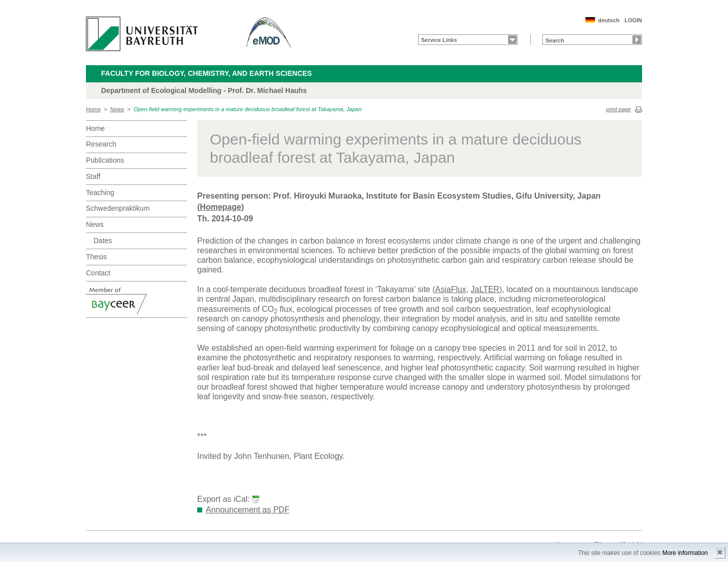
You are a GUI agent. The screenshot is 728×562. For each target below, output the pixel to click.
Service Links (439, 40)
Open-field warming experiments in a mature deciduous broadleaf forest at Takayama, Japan (247, 109)
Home (93, 109)
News (117, 109)
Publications (105, 160)
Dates (103, 241)
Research (101, 144)
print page (619, 109)
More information (685, 553)
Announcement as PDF (247, 510)
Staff (93, 176)
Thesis (96, 257)
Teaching (100, 193)
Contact (98, 273)
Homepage (220, 207)
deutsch (609, 20)
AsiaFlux (451, 289)
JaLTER (485, 289)
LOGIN (633, 20)
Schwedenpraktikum (118, 208)
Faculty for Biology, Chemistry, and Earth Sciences (207, 73)
